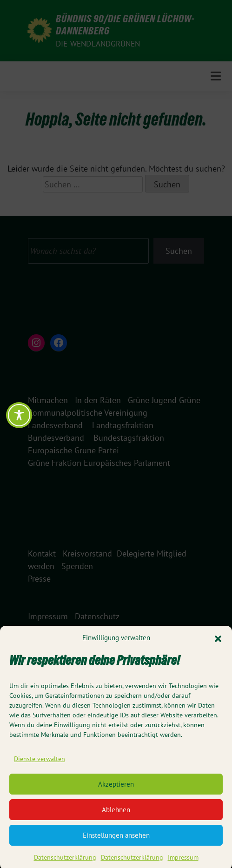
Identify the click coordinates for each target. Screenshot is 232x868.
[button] (218, 645)
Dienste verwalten (40, 766)
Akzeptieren (116, 791)
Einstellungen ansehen (116, 842)
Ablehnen (116, 816)
